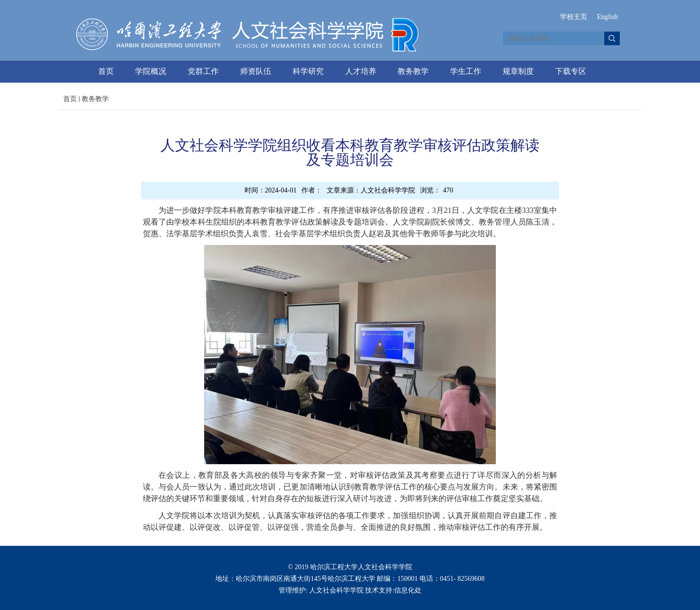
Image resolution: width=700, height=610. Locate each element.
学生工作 (466, 71)
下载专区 (571, 71)
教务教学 (413, 71)
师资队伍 (256, 71)
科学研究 (308, 71)
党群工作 (203, 71)
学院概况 (151, 71)
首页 (106, 71)
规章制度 (518, 71)
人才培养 (361, 71)
